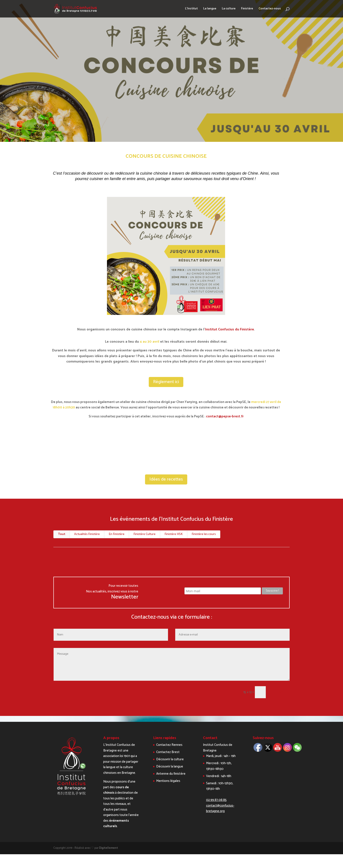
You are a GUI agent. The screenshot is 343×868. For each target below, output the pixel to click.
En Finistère (117, 534)
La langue (210, 9)
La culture (229, 9)
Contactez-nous (270, 9)
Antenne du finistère (171, 774)
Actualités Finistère (87, 534)
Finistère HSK (174, 534)
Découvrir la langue (170, 766)
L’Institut (191, 9)
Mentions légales (168, 781)
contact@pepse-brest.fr (225, 416)
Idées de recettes (166, 479)
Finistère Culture (144, 534)
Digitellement (108, 848)
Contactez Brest (168, 752)
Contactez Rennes (169, 745)
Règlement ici (166, 382)
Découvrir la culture (170, 759)
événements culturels (116, 824)
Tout (62, 534)
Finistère (247, 9)
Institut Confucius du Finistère (229, 329)
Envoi (280, 692)
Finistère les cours (204, 534)
